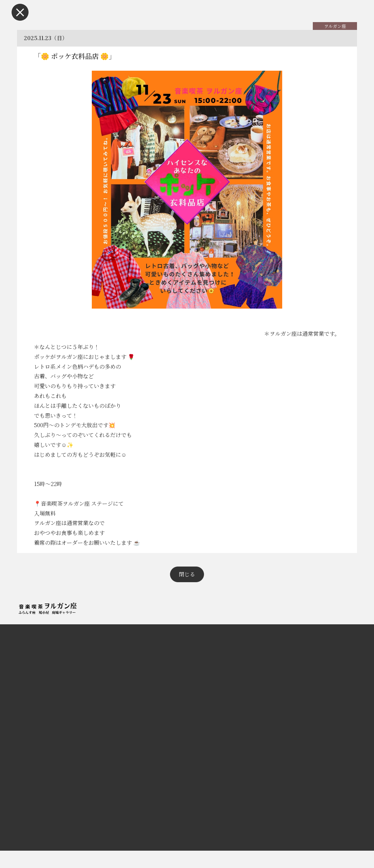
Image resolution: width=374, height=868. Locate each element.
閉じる (187, 591)
